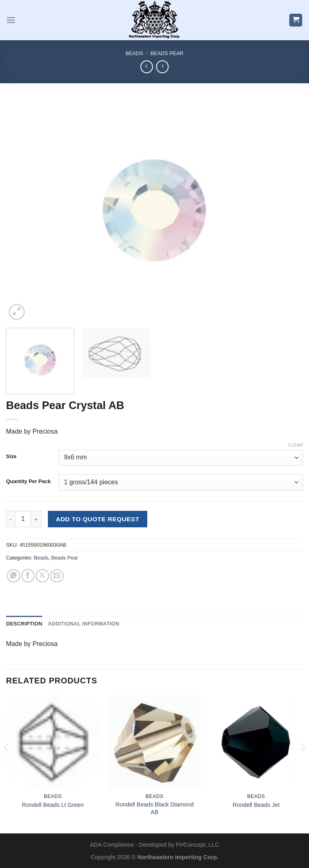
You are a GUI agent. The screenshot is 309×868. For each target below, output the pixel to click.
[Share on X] (42, 576)
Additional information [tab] (83, 624)
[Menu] (11, 20)
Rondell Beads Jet (256, 805)
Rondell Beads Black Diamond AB (154, 808)
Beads (134, 53)
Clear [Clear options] (296, 445)
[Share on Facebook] (28, 576)
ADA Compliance (112, 845)
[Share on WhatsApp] (13, 576)
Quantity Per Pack (28, 481)
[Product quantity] (23, 519)
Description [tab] (24, 624)
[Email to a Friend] (57, 576)
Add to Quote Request (98, 519)
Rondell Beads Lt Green (53, 805)
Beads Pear (167, 53)
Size (11, 457)
